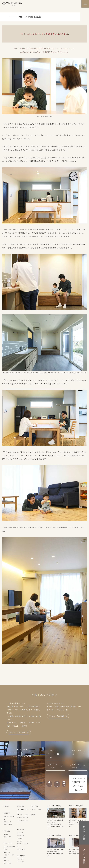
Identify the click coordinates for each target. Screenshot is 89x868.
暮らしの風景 (7, 837)
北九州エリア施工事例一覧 (19, 732)
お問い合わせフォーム (79, 766)
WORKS (7, 831)
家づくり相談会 (8, 824)
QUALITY (8, 843)
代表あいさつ (21, 835)
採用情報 (33, 815)
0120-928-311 (25, 756)
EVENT (7, 813)
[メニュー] (85, 4)
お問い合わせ (21, 859)
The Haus (12, 4)
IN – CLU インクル (23, 815)
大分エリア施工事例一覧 (58, 716)
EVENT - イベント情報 (57, 754)
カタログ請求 (79, 752)
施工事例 (6, 834)
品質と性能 (7, 852)
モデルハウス (7, 822)
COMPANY (22, 830)
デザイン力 (7, 860)
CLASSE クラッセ (23, 818)
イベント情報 (84, 856)
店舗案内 (20, 841)
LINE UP (21, 806)
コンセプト (20, 833)
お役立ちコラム (21, 849)
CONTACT (21, 856)
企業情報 (20, 838)
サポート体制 (7, 863)
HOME (6, 806)
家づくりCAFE (57, 766)
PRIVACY (34, 806)
